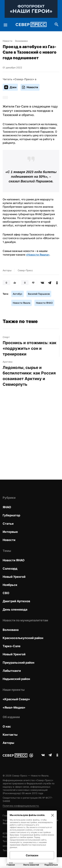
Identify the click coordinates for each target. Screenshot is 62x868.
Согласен (32, 855)
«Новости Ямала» (38, 255)
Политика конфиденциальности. (21, 806)
